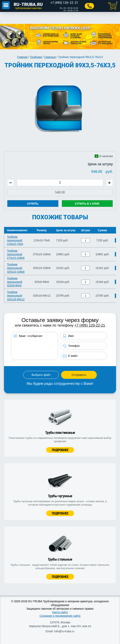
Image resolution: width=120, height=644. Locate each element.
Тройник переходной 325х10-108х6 (16, 268)
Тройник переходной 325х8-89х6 (14, 282)
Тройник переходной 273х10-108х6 (16, 254)
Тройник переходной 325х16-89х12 (16, 296)
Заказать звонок (89, 6)
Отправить (79, 375)
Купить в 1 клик (87, 204)
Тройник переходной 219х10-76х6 (15, 240)
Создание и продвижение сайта (60, 616)
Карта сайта (60, 612)
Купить (33, 204)
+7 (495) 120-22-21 (90, 325)
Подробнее (60, 450)
